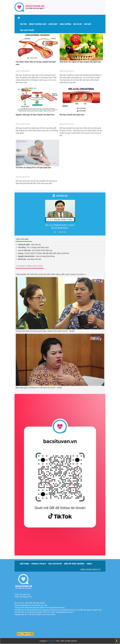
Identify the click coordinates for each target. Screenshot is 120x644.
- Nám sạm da (28, 244)
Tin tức (23, 24)
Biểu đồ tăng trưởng (74, 564)
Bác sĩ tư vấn (51, 641)
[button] (38, 24)
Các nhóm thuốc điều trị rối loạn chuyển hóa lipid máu (36, 63)
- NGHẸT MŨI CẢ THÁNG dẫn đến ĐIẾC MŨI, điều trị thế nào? (43, 253)
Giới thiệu (25, 564)
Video (89, 564)
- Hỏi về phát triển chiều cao (34, 250)
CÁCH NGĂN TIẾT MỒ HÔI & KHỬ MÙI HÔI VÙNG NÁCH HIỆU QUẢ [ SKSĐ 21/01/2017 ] (51, 274)
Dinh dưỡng (65, 24)
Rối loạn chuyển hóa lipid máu (72, 115)
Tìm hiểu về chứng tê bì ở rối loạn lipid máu (33, 167)
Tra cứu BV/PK (55, 564)
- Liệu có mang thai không (35, 256)
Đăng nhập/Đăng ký (91, 569)
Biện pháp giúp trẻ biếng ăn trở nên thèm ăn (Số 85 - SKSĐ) (39, 388)
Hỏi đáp (88, 24)
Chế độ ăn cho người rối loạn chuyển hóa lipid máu (80, 62)
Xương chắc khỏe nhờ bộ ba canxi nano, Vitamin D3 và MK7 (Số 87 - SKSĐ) (45, 331)
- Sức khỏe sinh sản (28, 259)
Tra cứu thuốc (27, 30)
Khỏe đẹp (53, 24)
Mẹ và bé (78, 24)
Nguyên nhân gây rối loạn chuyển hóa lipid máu (35, 115)
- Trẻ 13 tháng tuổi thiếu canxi (32, 247)
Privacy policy (39, 564)
